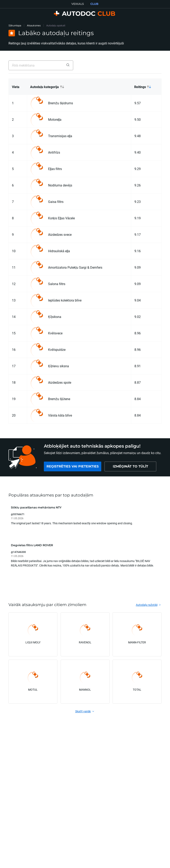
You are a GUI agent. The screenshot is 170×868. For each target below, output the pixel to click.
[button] (79, 87)
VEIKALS (78, 4)
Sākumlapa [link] (15, 25)
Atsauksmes (34, 25)
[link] (73, 466)
